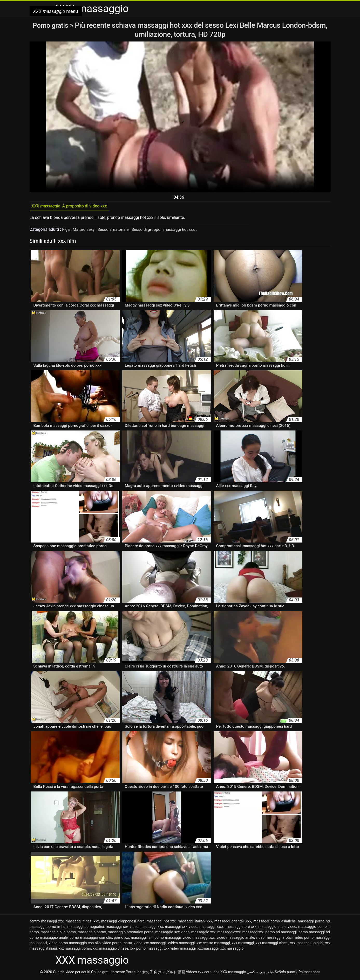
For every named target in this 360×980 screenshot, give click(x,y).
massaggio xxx (203, 933)
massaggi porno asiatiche (275, 922)
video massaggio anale (235, 939)
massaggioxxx (229, 933)
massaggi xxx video (181, 928)
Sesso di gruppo (149, 231)
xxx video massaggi (180, 950)
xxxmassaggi (208, 950)
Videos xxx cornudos (203, 973)
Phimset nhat (309, 973)
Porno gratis (51, 25)
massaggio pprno (92, 933)
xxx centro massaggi (213, 944)
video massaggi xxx (199, 939)
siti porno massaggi (165, 939)
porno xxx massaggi (130, 939)
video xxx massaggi (150, 944)
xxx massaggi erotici (307, 944)
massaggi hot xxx (183, 231)
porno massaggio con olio (91, 939)
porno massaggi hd (314, 933)
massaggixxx (253, 933)
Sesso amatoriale (115, 231)
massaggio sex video (172, 933)
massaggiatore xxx (241, 928)
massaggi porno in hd (48, 928)
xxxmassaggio (232, 950)
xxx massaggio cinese (110, 950)
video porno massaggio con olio (75, 944)
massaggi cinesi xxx (82, 922)
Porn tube (134, 973)
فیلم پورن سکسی (260, 973)
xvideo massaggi (181, 944)
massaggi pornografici (86, 928)
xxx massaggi (243, 944)
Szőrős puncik (286, 973)
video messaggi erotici (274, 939)
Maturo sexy (85, 231)
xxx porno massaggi (146, 950)
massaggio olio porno (58, 933)
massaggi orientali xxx (233, 922)
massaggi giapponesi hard (123, 922)
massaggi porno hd (314, 922)
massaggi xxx (152, 928)
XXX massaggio (233, 973)
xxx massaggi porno (75, 950)
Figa (66, 231)
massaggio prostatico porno (131, 933)
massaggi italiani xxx (195, 922)
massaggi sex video (122, 928)
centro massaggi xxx (47, 922)
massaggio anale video (277, 928)
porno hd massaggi (281, 933)
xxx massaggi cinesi (272, 944)
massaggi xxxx (212, 928)
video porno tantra (117, 944)
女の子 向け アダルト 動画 (164, 973)
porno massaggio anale (49, 939)
